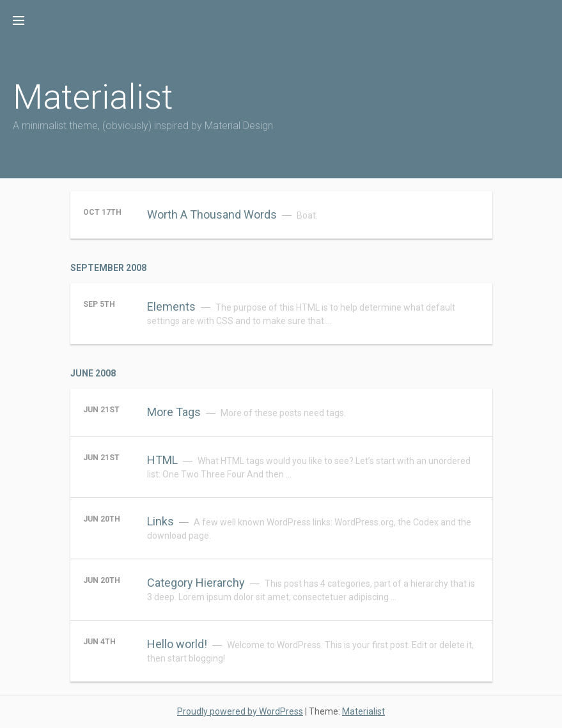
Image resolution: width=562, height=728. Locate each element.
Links (160, 521)
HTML (162, 460)
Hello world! (177, 644)
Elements (171, 306)
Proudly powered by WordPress (240, 711)
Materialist (93, 97)
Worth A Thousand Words (212, 214)
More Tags (174, 412)
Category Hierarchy (196, 583)
